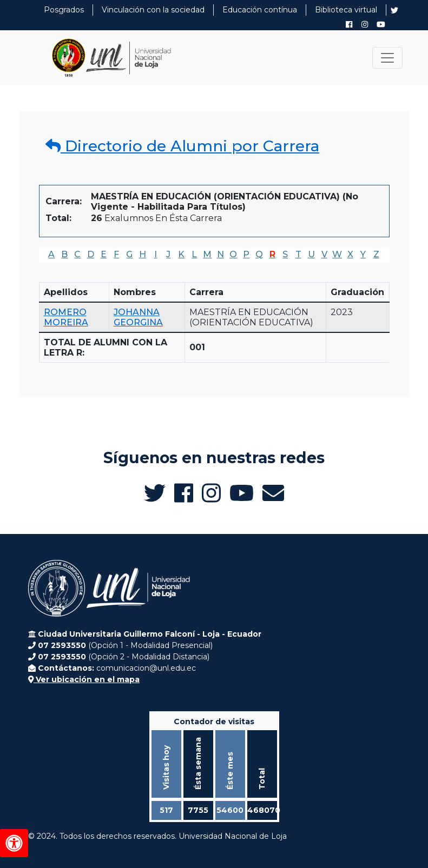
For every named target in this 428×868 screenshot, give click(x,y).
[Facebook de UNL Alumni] (349, 24)
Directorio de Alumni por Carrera (182, 146)
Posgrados (64, 10)
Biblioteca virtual (346, 10)
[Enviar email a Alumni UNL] (273, 493)
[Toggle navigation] (387, 58)
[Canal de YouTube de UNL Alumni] (381, 24)
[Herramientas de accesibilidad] (14, 843)
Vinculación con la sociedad (153, 10)
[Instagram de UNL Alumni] (365, 24)
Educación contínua (260, 10)
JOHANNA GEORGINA (138, 317)
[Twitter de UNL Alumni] (394, 11)
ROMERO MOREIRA (66, 317)
